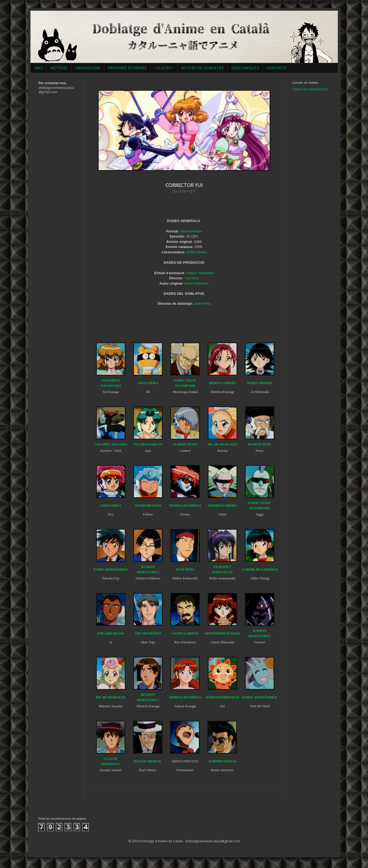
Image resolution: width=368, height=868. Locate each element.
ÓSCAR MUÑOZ (148, 633)
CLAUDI (111, 758)
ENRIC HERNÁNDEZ (111, 569)
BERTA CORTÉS (222, 383)
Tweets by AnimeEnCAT (310, 89)
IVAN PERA (185, 569)
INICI (38, 68)
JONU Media (196, 252)
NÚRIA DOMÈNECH (222, 697)
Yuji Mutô (192, 278)
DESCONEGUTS (245, 68)
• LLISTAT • (164, 68)
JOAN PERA (148, 383)
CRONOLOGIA (88, 68)
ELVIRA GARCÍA (148, 444)
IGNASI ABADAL (148, 761)
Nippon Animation (200, 273)
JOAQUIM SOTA (148, 505)
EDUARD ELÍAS (111, 633)
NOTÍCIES (59, 68)
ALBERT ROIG (185, 444)
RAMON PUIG (260, 444)
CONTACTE (277, 68)
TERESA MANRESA (185, 505)
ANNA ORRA (111, 505)
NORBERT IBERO (222, 505)
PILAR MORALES (222, 444)
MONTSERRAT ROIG (222, 633)
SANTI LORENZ (185, 633)
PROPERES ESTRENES (127, 68)
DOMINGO (111, 764)
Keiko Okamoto (196, 283)
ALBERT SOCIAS (222, 761)
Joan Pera (202, 303)
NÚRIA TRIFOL (260, 383)
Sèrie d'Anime (191, 231)
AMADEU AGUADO (111, 444)
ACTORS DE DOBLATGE (203, 68)
